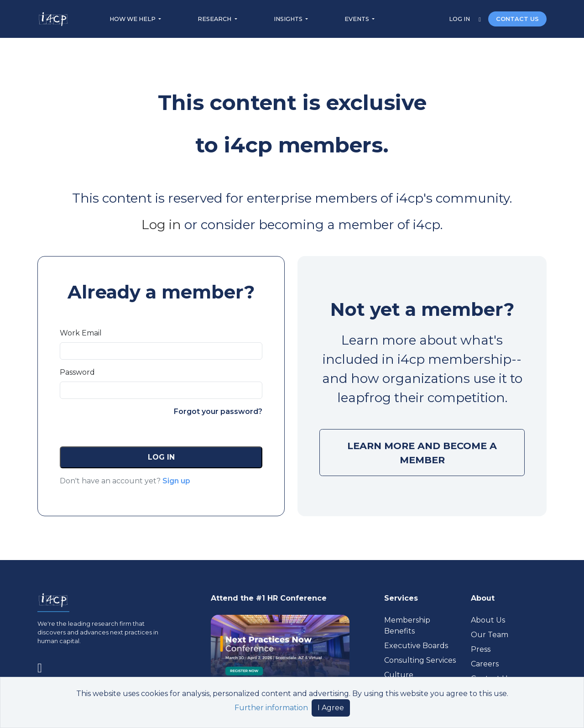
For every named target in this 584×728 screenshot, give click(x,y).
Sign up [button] (176, 481)
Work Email (81, 333)
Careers (485, 664)
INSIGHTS (289, 19)
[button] (161, 457)
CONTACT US (517, 19)
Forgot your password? (218, 411)
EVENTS (357, 19)
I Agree (331, 708)
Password (77, 372)
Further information (271, 708)
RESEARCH (215, 19)
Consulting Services (420, 660)
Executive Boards (416, 646)
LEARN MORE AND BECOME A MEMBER (422, 453)
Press (481, 649)
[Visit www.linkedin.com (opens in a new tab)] (43, 666)
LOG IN (460, 19)
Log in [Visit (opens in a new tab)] (161, 225)
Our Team (490, 635)
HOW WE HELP (133, 19)
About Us (488, 620)
